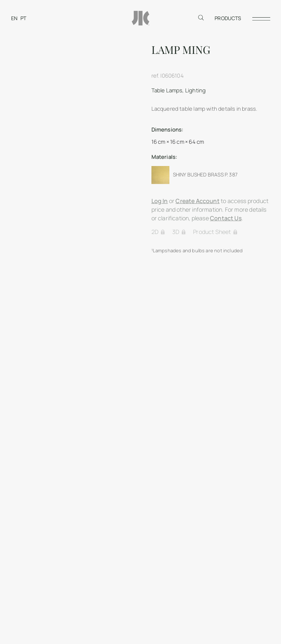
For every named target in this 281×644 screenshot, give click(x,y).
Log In (160, 201)
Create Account (198, 201)
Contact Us (226, 218)
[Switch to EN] (14, 18)
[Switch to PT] (23, 18)
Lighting (195, 90)
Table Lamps (167, 90)
